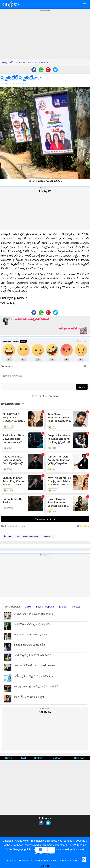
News (8, 758)
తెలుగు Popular (12, 607)
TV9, (18, 536)
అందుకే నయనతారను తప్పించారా (31, 635)
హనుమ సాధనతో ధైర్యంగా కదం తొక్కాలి (34, 614)
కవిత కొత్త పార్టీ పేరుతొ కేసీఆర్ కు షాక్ (33, 656)
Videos (57, 758)
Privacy (23, 861)
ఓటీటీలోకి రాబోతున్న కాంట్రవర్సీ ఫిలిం (32, 624)
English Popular (45, 607)
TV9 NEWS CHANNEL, (31, 536)
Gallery (38, 758)
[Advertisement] (45, 38)
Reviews (79, 758)
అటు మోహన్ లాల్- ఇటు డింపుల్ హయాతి (34, 666)
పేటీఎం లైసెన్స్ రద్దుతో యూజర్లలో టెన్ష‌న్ (34, 676)
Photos (76, 607)
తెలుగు (28, 607)
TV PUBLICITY (48, 536)
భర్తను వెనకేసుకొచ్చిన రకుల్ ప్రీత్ (30, 645)
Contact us (10, 861)
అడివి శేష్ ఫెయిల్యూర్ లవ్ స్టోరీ (29, 697)
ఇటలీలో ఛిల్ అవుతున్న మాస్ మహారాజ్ (30, 319)
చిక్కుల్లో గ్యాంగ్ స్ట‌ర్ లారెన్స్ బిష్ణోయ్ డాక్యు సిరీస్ (37, 687)
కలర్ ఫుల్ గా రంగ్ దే (69, 329)
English (63, 607)
